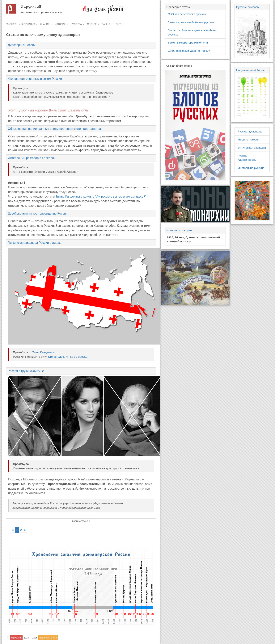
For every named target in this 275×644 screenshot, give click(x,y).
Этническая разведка (252, 148)
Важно (107, 24)
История (61, 24)
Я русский (31, 7)
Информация (28, 24)
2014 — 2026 (31, 638)
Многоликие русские (251, 168)
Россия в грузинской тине (26, 371)
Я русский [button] (16, 638)
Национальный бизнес (251, 70)
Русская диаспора (250, 131)
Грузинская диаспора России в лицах (34, 243)
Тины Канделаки (43, 352)
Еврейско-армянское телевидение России (38, 213)
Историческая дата (179, 230)
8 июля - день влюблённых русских (191, 22)
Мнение (93, 24)
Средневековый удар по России (189, 51)
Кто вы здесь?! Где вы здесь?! (68, 357)
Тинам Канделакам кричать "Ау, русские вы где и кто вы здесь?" (101, 197)
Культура (78, 24)
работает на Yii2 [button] (48, 638)
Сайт (120, 24)
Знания (46, 24)
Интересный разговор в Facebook (32, 158)
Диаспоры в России (22, 45)
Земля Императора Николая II (188, 42)
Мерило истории (249, 139)
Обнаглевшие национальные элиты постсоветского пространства (54, 129)
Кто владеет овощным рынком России (35, 79)
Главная (11, 24)
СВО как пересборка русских (187, 14)
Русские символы (248, 7)
